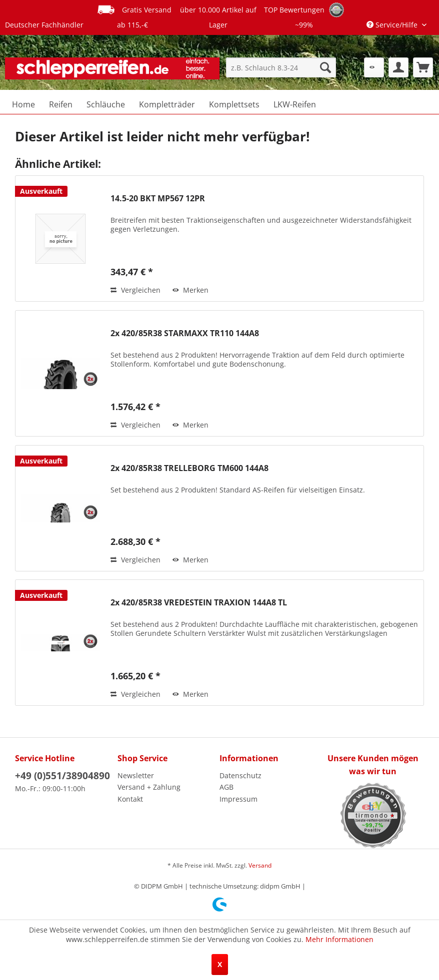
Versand (260, 865)
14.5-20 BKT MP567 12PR (158, 199)
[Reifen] (61, 104)
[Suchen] (325, 67)
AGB (226, 787)
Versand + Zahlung (149, 787)
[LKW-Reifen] (295, 104)
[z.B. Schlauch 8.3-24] (281, 67)
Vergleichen (135, 290)
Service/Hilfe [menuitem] (393, 25)
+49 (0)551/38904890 (62, 776)
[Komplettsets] (234, 104)
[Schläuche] (106, 104)
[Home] (23, 104)
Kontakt (130, 799)
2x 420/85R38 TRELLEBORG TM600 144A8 (189, 468)
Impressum (238, 799)
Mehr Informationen (339, 939)
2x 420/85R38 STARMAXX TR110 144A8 (185, 333)
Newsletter (136, 775)
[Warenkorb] (423, 67)
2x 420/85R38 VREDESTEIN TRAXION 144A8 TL (199, 603)
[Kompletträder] (167, 104)
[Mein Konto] (398, 67)
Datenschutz (240, 775)
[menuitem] (281, 67)
